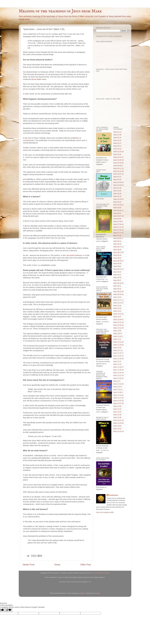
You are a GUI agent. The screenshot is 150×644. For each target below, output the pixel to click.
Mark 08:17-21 (119, 247)
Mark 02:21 (117, 146)
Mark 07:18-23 (119, 230)
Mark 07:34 (117, 236)
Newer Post (29, 565)
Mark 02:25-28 (119, 152)
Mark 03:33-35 (119, 163)
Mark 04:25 (117, 180)
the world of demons (75, 255)
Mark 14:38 (117, 417)
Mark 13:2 (117, 381)
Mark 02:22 (117, 149)
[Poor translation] (9, 610)
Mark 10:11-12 (119, 300)
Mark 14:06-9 (118, 392)
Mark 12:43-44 (119, 373)
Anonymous (114, 495)
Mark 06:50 (117, 219)
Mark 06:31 (117, 213)
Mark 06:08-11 (119, 210)
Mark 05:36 (117, 202)
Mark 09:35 (117, 278)
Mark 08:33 (117, 255)
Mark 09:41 (117, 286)
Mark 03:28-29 (119, 160)
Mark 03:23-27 (119, 157)
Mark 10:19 (117, 308)
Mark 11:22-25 (119, 342)
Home (57, 565)
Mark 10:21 (117, 311)
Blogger (97, 593)
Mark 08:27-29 (119, 252)
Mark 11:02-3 (118, 336)
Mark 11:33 (117, 348)
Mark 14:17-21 (119, 398)
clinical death (36, 79)
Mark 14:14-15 (119, 395)
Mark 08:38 (117, 263)
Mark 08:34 (117, 258)
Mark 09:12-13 (119, 269)
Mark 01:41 (117, 138)
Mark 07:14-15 (119, 227)
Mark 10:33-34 (119, 322)
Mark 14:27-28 (119, 403)
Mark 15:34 (117, 429)
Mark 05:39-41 (119, 205)
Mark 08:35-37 (119, 261)
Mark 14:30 (117, 406)
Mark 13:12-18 (119, 375)
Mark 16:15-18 (119, 431)
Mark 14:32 (117, 409)
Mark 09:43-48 (119, 292)
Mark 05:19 (117, 196)
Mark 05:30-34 (119, 199)
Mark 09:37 (117, 280)
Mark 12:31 (117, 361)
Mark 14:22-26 (119, 401)
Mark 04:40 (117, 191)
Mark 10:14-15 (119, 303)
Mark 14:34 (117, 412)
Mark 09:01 (117, 266)
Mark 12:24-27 (119, 356)
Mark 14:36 (117, 415)
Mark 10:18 (117, 306)
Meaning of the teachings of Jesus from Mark (60, 11)
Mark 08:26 (117, 250)
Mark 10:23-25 (119, 314)
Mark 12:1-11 (118, 350)
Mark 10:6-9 (118, 334)
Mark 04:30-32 (119, 185)
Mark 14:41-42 (119, 420)
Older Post (86, 565)
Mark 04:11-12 (119, 168)
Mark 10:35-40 (119, 325)
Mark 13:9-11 (118, 390)
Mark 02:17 (117, 143)
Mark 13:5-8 (118, 387)
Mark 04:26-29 (119, 182)
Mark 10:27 (117, 317)
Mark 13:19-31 (119, 378)
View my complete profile (105, 512)
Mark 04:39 (117, 188)
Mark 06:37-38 (119, 216)
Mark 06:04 (117, 208)
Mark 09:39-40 (119, 283)
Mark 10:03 (117, 297)
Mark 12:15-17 (119, 353)
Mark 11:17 (117, 339)
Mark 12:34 (117, 364)
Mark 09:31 (117, 275)
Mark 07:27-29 (119, 233)
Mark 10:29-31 (119, 319)
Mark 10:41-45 (119, 328)
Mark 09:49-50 (119, 294)
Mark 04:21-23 (119, 174)
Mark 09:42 (117, 289)
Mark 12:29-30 (119, 359)
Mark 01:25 (117, 132)
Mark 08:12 (117, 241)
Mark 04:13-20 (119, 171)
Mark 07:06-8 (118, 222)
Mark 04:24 (117, 177)
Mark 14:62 (117, 426)
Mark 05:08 (117, 194)
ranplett (82, 593)
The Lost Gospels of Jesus (100, 573)
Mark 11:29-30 (119, 345)
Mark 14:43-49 (119, 423)
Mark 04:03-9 (118, 166)
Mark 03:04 (117, 154)
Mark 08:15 (117, 244)
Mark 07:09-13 (119, 224)
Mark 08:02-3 (118, 238)
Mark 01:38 (117, 135)
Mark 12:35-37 (119, 367)
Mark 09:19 (117, 272)
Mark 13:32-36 (119, 384)
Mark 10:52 (117, 331)
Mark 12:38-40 (119, 370)
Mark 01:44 (117, 140)
